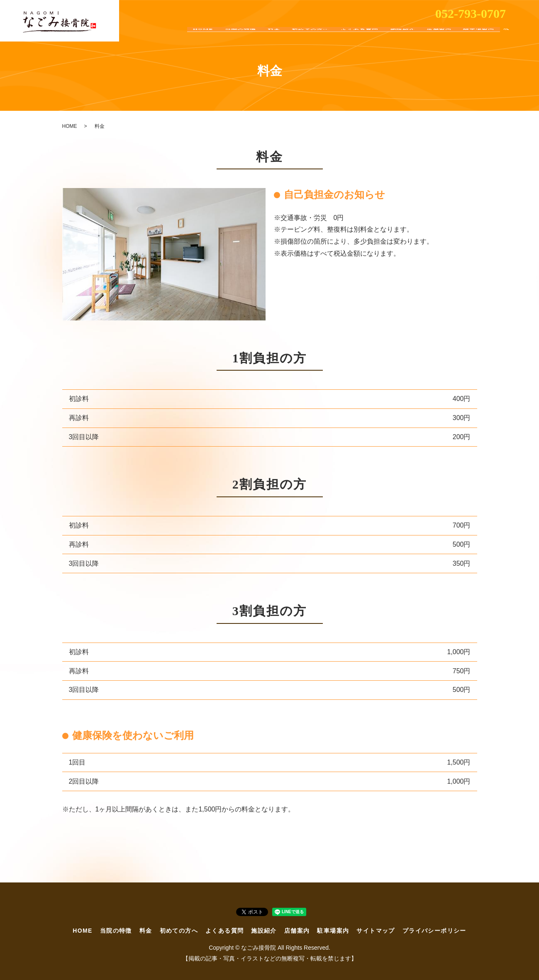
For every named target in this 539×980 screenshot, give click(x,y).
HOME (203, 37)
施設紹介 (402, 37)
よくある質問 (359, 37)
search (506, 38)
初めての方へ (310, 37)
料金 (273, 37)
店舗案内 (439, 37)
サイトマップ (376, 931)
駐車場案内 (479, 37)
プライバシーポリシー (434, 931)
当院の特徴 (240, 37)
